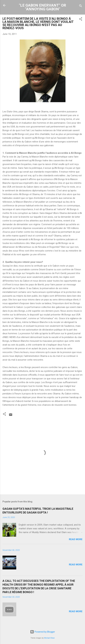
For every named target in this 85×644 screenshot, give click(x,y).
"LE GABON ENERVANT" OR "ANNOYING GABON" (42, 7)
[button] (81, 20)
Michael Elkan (49, 638)
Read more (76, 539)
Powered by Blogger (43, 632)
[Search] (81, 6)
